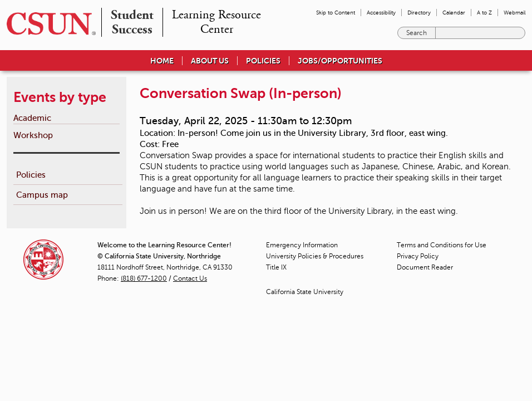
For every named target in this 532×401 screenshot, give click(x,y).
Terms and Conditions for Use (442, 245)
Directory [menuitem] (419, 13)
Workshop (33, 135)
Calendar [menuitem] (454, 13)
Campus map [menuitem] (42, 195)
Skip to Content (336, 13)
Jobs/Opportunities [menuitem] (340, 61)
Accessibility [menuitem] (381, 13)
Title (276, 267)
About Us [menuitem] (210, 61)
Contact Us (190, 278)
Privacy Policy (418, 256)
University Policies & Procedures (315, 256)
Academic (32, 118)
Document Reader (425, 267)
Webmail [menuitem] (514, 13)
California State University (305, 292)
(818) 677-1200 (144, 278)
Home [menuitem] (162, 61)
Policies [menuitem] (263, 61)
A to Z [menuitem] (484, 13)
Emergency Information (302, 245)
